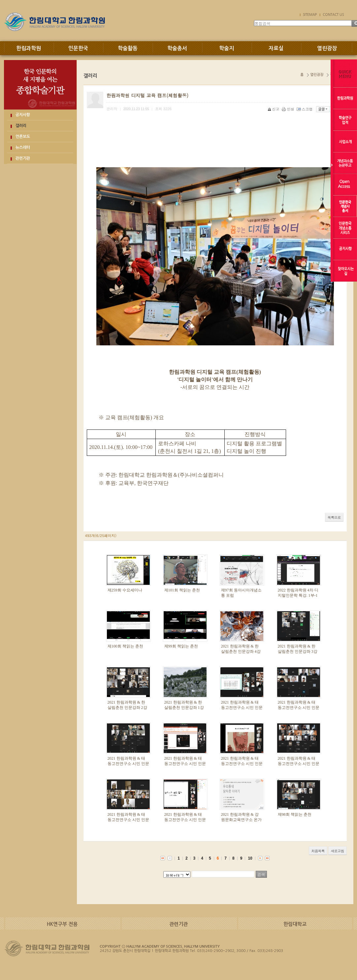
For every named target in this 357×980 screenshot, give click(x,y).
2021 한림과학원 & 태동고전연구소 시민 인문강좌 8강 (242, 708)
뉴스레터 (23, 147)
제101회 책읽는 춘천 (182, 590)
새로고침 (338, 851)
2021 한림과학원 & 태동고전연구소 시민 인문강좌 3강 (299, 764)
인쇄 (289, 109)
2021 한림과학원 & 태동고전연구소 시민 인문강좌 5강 (185, 764)
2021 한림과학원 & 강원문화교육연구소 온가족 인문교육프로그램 (241, 820)
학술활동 (128, 48)
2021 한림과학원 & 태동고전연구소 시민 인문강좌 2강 (128, 820)
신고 (274, 109)
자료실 (276, 48)
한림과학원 (29, 48)
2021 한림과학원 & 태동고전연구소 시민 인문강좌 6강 (128, 764)
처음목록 (318, 851)
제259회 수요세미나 (125, 590)
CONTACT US (333, 15)
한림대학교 (295, 924)
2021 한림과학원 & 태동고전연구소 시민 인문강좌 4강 (242, 764)
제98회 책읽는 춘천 (295, 814)
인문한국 (78, 48)
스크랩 (305, 109)
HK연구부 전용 (62, 924)
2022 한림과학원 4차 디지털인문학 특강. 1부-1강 (298, 596)
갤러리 (21, 126)
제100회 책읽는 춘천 (125, 646)
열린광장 (327, 48)
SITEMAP (310, 15)
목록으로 (334, 517)
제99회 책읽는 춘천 (181, 646)
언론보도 (23, 137)
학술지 (227, 48)
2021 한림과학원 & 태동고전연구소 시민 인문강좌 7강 (299, 708)
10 (250, 858)
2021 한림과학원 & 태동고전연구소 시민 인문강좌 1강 (185, 820)
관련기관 (23, 158)
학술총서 (177, 48)
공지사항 (23, 115)
